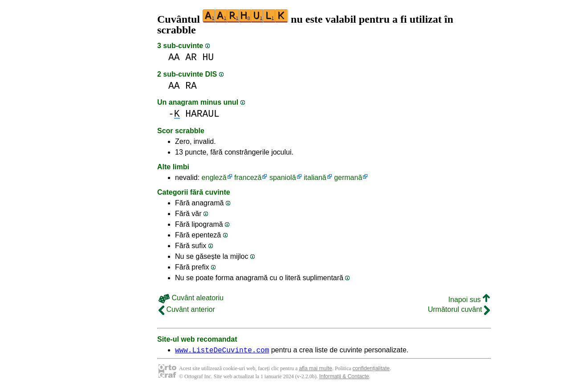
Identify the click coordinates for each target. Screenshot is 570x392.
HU (208, 57)
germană (348, 178)
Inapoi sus (469, 300)
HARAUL (202, 114)
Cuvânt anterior (187, 309)
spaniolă (283, 178)
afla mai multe (316, 370)
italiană (315, 178)
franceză (248, 178)
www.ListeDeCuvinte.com (222, 351)
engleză (214, 178)
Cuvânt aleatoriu (191, 298)
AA (174, 57)
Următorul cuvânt (459, 309)
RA (191, 86)
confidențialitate (371, 370)
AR (191, 57)
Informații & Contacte (344, 378)
